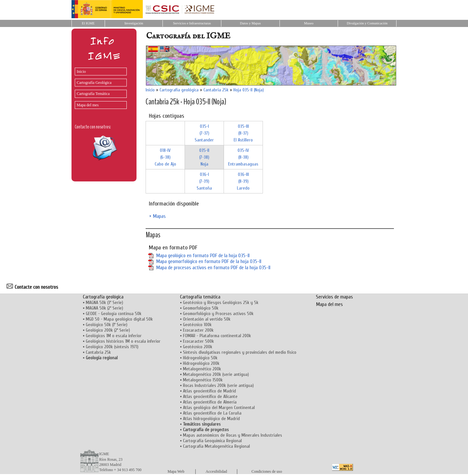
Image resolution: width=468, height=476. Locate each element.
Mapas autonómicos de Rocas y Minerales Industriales (233, 435)
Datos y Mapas (250, 23)
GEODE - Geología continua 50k (114, 314)
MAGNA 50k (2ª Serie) (104, 308)
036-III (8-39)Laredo (243, 181)
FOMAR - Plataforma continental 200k (217, 336)
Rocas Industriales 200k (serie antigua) (218, 385)
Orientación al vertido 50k (207, 319)
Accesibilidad (216, 471)
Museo (309, 23)
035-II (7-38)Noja (204, 157)
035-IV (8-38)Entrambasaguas (243, 157)
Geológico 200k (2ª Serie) (108, 330)
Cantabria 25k (216, 90)
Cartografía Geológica (94, 83)
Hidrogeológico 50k (200, 358)
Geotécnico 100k (197, 325)
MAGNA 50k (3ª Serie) (104, 303)
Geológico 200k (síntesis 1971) (112, 347)
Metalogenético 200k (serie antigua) (216, 374)
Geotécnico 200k (198, 347)
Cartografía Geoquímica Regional (212, 441)
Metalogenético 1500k (203, 380)
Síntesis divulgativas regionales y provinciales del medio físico (240, 352)
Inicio (81, 72)
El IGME (88, 23)
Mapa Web (176, 471)
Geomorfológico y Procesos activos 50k (218, 314)
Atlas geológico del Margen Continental (219, 408)
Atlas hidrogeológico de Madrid (211, 419)
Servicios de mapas (334, 297)
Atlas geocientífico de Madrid (209, 391)
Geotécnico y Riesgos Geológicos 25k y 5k (221, 303)
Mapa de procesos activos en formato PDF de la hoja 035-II (213, 268)
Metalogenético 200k (202, 369)
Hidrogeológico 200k (201, 363)
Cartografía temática (200, 297)
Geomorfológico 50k (201, 308)
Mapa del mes (88, 105)
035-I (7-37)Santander (204, 133)
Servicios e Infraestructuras (192, 23)
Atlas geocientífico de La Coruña (212, 413)
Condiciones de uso (267, 471)
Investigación (134, 23)
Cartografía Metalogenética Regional (216, 446)
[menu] (99, 87)
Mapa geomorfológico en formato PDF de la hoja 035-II (209, 261)
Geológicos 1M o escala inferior (114, 336)
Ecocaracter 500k (198, 341)
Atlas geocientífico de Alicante (210, 397)
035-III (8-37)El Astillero (243, 133)
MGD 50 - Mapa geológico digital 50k (119, 319)
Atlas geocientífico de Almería (210, 402)
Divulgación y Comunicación (367, 23)
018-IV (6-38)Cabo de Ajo (165, 157)
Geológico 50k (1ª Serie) (107, 325)
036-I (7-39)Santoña (204, 181)
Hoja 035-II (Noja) (249, 90)
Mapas (159, 216)
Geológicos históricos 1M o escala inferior (123, 341)
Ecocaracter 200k (198, 330)
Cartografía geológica (179, 90)
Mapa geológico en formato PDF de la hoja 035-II (203, 256)
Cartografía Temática (93, 94)
